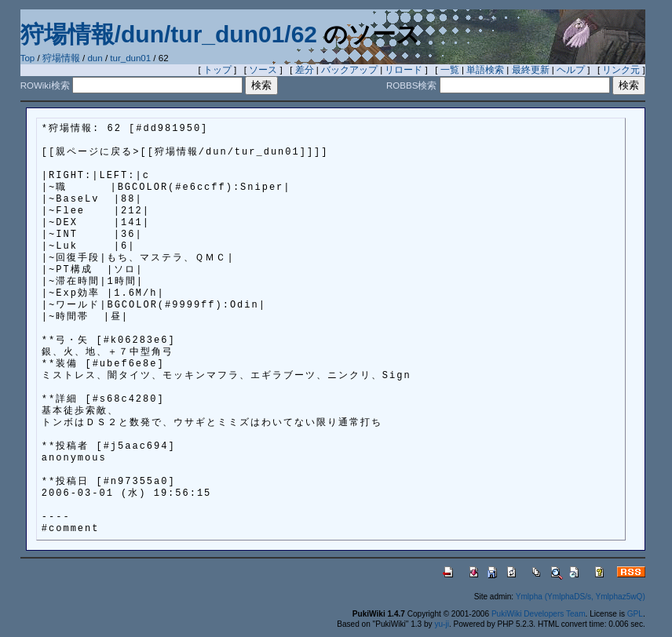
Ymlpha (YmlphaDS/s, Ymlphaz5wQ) (581, 597)
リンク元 (621, 70)
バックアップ (349, 70)
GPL (635, 614)
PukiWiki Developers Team (539, 614)
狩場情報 (61, 58)
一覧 (450, 70)
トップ (217, 70)
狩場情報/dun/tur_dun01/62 (169, 34)
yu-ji (441, 624)
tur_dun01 (130, 58)
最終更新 (531, 70)
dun (95, 58)
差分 (305, 70)
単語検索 (485, 70)
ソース (263, 70)
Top (28, 58)
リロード (404, 70)
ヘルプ (571, 70)
